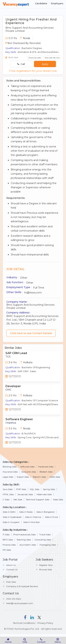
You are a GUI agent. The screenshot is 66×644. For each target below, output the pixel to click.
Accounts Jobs (29, 472)
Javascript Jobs (25, 494)
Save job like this (52, 58)
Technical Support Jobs (38, 499)
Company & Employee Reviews (22, 586)
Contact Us (12, 569)
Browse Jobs (46, 569)
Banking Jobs (10, 467)
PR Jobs (7, 550)
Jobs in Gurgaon (11, 522)
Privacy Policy (45, 623)
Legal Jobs (8, 477)
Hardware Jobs (46, 467)
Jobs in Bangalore (45, 512)
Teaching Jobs (24, 540)
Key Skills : (11, 52)
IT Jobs (6, 534)
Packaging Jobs (48, 545)
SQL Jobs (34, 489)
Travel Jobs (45, 534)
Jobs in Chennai (33, 517)
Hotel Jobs (55, 477)
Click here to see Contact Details (31, 333)
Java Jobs (8, 489)
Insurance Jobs (10, 472)
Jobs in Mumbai (31, 522)
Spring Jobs (49, 489)
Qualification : (13, 48)
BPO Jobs (8, 540)
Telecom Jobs (39, 477)
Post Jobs (11, 582)
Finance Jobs (9, 545)
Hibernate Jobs (44, 494)
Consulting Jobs (43, 540)
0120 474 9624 (14, 599)
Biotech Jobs (46, 472)
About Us (11, 565)
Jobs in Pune (51, 517)
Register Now (46, 565)
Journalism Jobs (28, 545)
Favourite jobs (35, 58)
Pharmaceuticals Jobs (24, 534)
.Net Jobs (18, 499)
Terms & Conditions (24, 623)
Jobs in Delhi (9, 512)
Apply (45, 64)
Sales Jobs (58, 499)
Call (21, 64)
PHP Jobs (21, 489)
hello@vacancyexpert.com (20, 603)
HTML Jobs (8, 494)
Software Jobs (27, 467)
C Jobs (6, 499)
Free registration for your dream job (33, 71)
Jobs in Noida (26, 512)
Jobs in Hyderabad (12, 517)
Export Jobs (23, 477)
